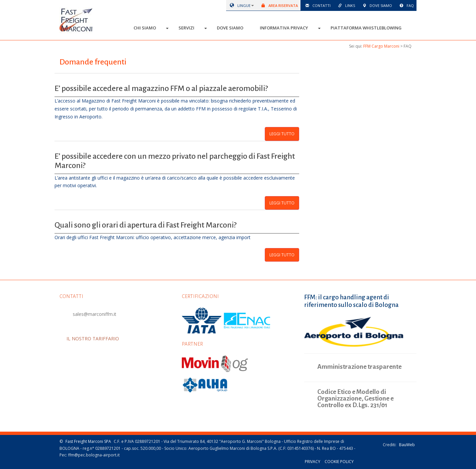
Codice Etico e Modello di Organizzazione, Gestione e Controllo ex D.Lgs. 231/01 (356, 399)
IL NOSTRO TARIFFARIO (99, 339)
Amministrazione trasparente (359, 367)
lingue (239, 5)
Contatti (317, 5)
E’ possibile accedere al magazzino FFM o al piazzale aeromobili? (161, 88)
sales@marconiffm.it (95, 314)
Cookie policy (339, 462)
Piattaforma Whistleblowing (366, 28)
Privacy (313, 462)
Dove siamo (376, 5)
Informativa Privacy (284, 28)
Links (345, 5)
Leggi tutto (282, 134)
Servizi (186, 28)
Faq (406, 5)
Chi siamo (145, 28)
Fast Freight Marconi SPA (88, 441)
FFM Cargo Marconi (381, 46)
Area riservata (278, 5)
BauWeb (407, 445)
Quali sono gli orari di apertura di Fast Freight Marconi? (145, 225)
